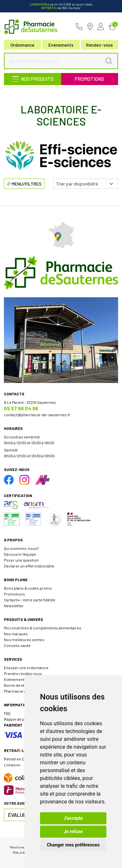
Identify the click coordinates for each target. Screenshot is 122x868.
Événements (61, 45)
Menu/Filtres (24, 184)
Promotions (89, 79)
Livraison (12, 765)
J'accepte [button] (73, 818)
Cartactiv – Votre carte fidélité (30, 600)
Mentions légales (23, 847)
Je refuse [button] (73, 831)
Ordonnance (22, 45)
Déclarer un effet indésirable (29, 566)
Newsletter (14, 606)
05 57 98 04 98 (21, 408)
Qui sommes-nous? (21, 548)
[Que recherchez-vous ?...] (54, 61)
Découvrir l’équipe (20, 554)
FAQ (7, 713)
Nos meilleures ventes (24, 640)
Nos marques (16, 634)
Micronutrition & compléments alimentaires (43, 628)
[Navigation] (33, 79)
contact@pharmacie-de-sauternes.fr (37, 415)
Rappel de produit (20, 719)
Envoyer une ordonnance (26, 668)
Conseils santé (17, 645)
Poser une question (21, 560)
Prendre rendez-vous (23, 673)
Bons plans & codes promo (28, 588)
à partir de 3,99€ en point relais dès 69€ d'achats (61, 6)
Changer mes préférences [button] (73, 845)
